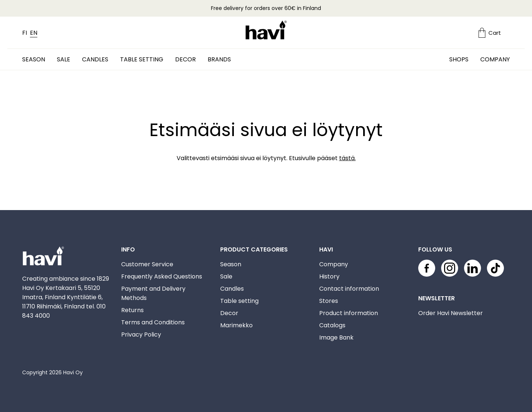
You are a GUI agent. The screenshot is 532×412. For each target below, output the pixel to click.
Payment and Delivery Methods (153, 293)
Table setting (142, 59)
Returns (132, 310)
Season (34, 59)
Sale (64, 59)
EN (34, 33)
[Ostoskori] (494, 33)
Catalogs (332, 325)
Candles (95, 59)
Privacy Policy (141, 335)
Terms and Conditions (153, 322)
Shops (459, 59)
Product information (349, 313)
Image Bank (336, 337)
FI (25, 33)
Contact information (349, 289)
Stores (329, 301)
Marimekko (236, 325)
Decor (185, 59)
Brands (219, 59)
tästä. (347, 158)
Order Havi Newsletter (451, 313)
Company (495, 59)
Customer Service (147, 264)
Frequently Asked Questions (162, 276)
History (329, 276)
